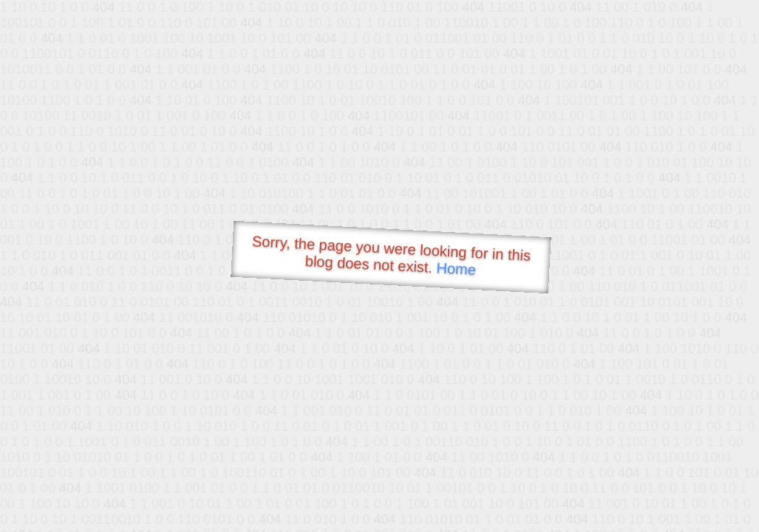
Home (456, 269)
